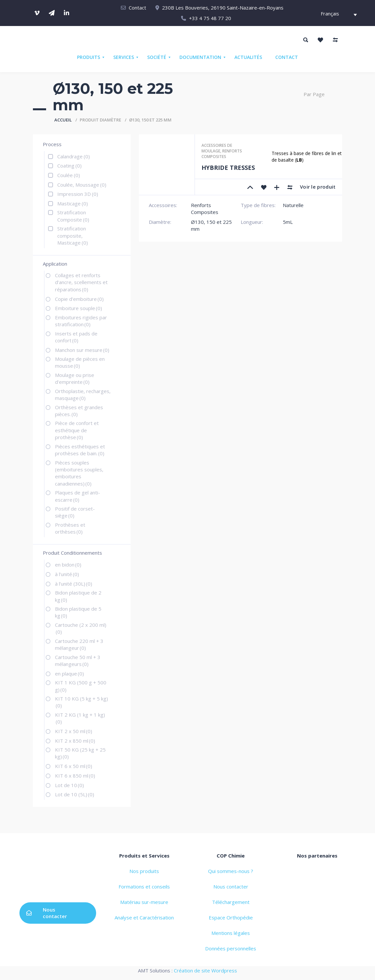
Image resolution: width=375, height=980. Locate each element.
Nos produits (144, 871)
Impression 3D (78, 194)
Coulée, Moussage (82, 185)
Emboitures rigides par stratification (81, 321)
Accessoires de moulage (217, 148)
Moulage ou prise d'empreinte (75, 378)
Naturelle (293, 205)
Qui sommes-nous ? (231, 871)
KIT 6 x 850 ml (75, 776)
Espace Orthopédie (231, 917)
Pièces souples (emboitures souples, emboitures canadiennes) (79, 473)
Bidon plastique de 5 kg (78, 612)
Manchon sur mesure (82, 350)
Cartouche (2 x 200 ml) (81, 628)
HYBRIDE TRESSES (228, 168)
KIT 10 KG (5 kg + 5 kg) (81, 702)
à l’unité (67, 574)
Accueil (63, 120)
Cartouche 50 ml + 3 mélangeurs (78, 661)
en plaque (69, 674)
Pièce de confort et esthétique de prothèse (77, 430)
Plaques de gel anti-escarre (78, 496)
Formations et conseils (144, 887)
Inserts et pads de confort (76, 337)
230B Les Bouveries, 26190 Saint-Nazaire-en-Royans (223, 8)
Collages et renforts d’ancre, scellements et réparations (81, 282)
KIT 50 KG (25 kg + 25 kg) (80, 753)
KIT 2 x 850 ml (75, 741)
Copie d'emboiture (79, 299)
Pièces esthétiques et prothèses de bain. (80, 450)
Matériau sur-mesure (144, 902)
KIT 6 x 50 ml (74, 766)
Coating (69, 166)
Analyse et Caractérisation (144, 917)
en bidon (68, 565)
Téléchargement (231, 902)
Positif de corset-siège (75, 512)
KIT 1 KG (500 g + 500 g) (81, 686)
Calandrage (74, 156)
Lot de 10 (69, 785)
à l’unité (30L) (74, 584)
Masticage (73, 203)
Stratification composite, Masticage (73, 236)
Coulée (69, 175)
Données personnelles (231, 948)
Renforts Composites (222, 154)
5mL (288, 222)
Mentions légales (231, 933)
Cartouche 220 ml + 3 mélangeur (79, 644)
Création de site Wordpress (205, 970)
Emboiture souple (79, 308)
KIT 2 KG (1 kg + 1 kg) (80, 718)
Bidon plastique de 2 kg (78, 596)
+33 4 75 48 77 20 (210, 18)
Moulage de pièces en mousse (80, 362)
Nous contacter (47, 913)
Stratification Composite (73, 216)
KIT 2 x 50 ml (74, 731)
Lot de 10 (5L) (75, 794)
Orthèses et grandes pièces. (79, 411)
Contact (137, 8)
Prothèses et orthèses (70, 528)
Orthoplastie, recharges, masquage (83, 395)
